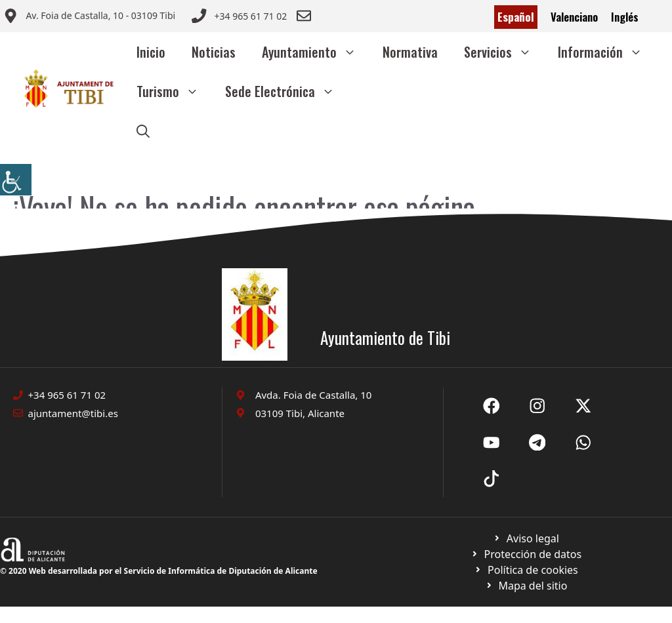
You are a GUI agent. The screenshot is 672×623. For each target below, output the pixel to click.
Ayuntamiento (316, 52)
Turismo (174, 91)
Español (516, 17)
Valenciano (574, 17)
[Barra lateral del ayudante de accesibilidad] (16, 180)
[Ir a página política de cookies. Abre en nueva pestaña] (526, 554)
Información (607, 52)
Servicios (504, 52)
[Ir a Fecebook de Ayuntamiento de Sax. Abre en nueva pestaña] (492, 406)
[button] (143, 131)
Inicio (151, 52)
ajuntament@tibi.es (73, 413)
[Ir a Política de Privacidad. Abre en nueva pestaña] (526, 538)
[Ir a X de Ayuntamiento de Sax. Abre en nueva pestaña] (537, 406)
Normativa (410, 52)
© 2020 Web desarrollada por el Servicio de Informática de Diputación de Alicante (159, 571)
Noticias (214, 52)
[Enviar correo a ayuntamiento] (89, 17)
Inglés (625, 17)
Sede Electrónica (286, 91)
